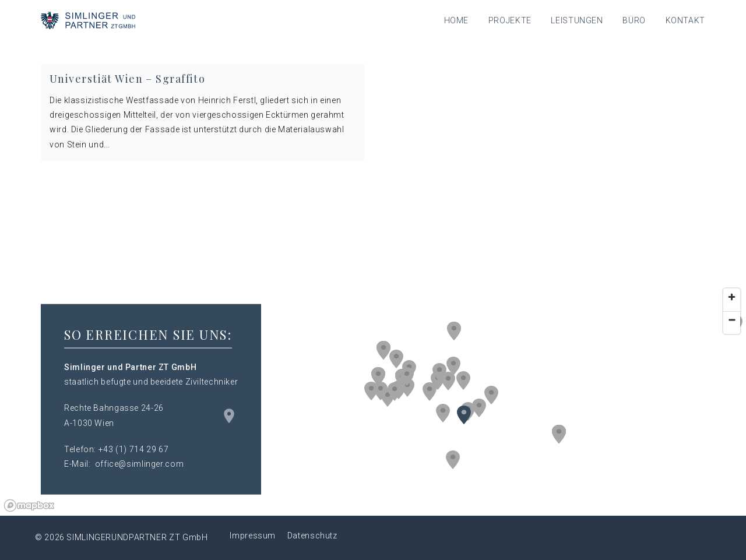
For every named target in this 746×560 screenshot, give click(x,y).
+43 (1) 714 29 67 (134, 449)
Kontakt (685, 20)
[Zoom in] (732, 297)
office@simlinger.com (140, 464)
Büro (634, 20)
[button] (453, 366)
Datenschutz (312, 536)
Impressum (253, 536)
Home (457, 20)
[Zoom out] (732, 320)
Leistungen (577, 20)
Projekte (510, 20)
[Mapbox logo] (29, 506)
